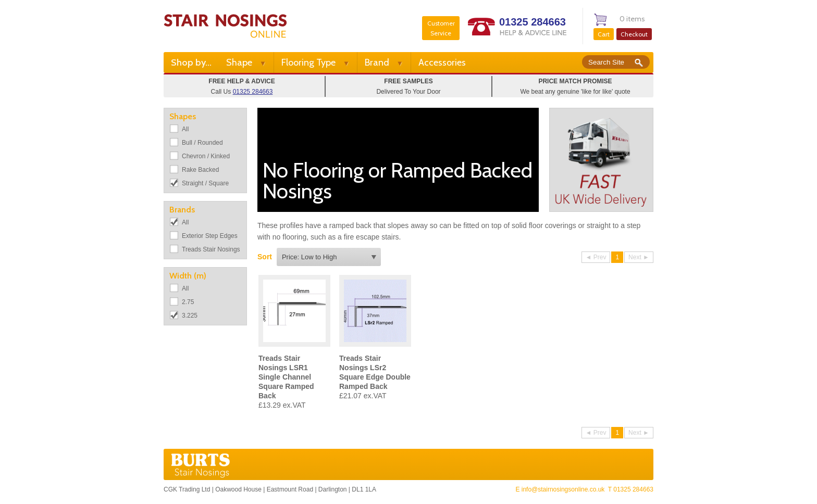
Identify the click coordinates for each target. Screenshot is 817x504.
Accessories (442, 62)
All (185, 129)
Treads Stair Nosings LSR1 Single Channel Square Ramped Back (286, 377)
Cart (604, 34)
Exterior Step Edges (210, 236)
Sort (265, 257)
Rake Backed (200, 170)
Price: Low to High (310, 257)
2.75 (188, 302)
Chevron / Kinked (206, 156)
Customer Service (441, 28)
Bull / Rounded (202, 143)
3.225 (190, 316)
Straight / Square (205, 183)
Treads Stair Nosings (211, 249)
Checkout (634, 34)
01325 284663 (533, 22)
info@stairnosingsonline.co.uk (563, 489)
